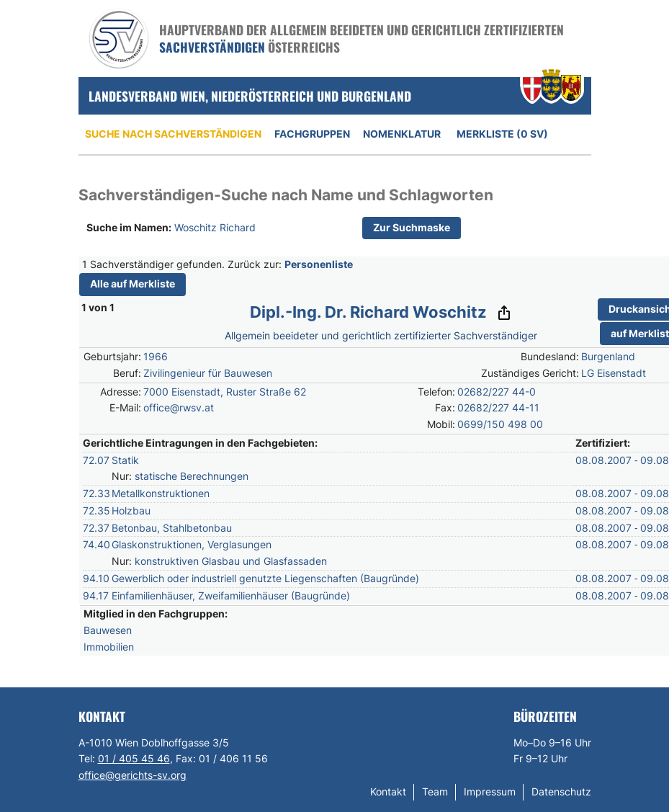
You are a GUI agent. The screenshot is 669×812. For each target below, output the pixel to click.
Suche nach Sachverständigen (173, 134)
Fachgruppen (312, 134)
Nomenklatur (402, 134)
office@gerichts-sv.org (133, 775)
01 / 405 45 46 (134, 758)
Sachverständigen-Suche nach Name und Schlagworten (286, 195)
